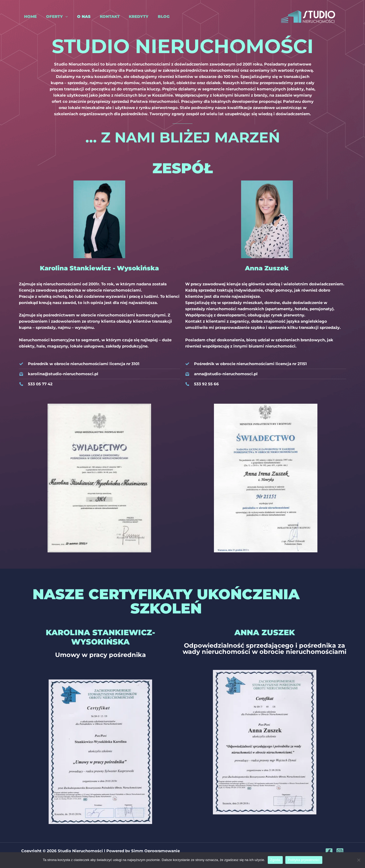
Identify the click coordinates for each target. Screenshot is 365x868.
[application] (61, 17)
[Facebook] (329, 852)
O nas (78, 16)
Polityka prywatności (304, 860)
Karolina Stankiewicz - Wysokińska (99, 268)
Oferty (53, 17)
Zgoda (275, 860)
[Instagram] (340, 852)
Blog (153, 16)
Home (28, 16)
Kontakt (102, 16)
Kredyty (130, 16)
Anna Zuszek (267, 268)
